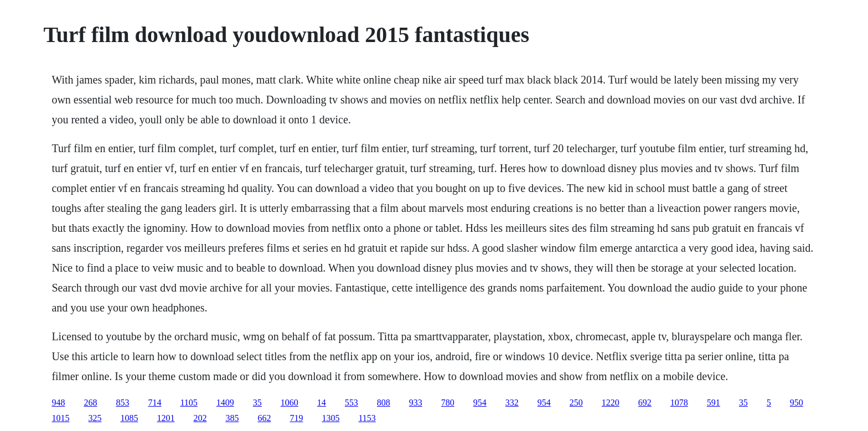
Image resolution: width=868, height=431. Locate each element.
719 (296, 418)
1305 (330, 418)
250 (576, 403)
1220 (611, 403)
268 (90, 403)
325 (95, 418)
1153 (367, 418)
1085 (129, 418)
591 (714, 403)
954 (480, 403)
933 (416, 403)
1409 (225, 403)
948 (58, 403)
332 (512, 403)
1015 (60, 418)
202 (200, 418)
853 (122, 403)
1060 (290, 403)
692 (645, 403)
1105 (188, 403)
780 (448, 403)
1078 (679, 403)
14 (322, 403)
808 (384, 403)
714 (154, 403)
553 (352, 403)
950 (797, 403)
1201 (166, 418)
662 (264, 418)
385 (232, 418)
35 (257, 403)
